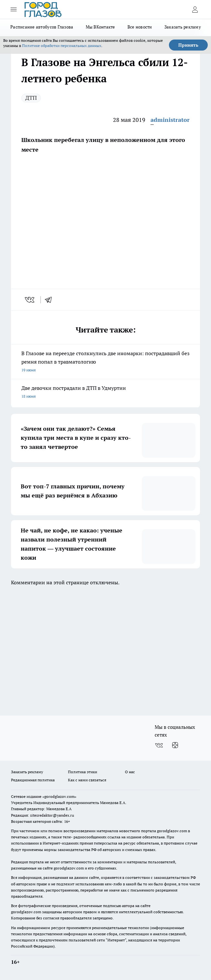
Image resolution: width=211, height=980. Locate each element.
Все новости (140, 27)
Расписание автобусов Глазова (42, 27)
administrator (170, 120)
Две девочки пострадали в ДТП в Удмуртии (105, 393)
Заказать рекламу (183, 27)
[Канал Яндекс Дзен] (175, 745)
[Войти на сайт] (195, 9)
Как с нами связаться (87, 780)
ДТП (31, 98)
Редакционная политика (33, 780)
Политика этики (83, 772)
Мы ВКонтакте (100, 27)
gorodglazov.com (172, 831)
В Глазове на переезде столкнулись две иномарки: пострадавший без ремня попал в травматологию (105, 362)
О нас (130, 772)
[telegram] (50, 300)
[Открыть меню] (14, 9)
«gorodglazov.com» (59, 796)
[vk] (30, 300)
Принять (188, 45)
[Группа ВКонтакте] (159, 745)
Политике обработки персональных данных (62, 46)
